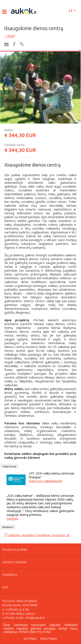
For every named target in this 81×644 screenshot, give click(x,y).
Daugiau (12, 518)
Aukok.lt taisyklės (14, 562)
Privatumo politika (15, 549)
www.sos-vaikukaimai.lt (45, 481)
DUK (5, 587)
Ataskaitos (10, 575)
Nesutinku (49, 639)
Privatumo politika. (35, 632)
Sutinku (30, 639)
